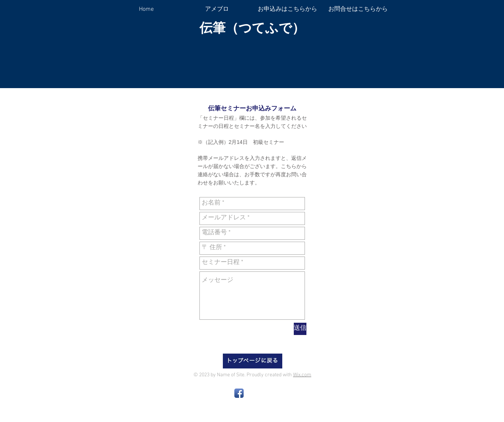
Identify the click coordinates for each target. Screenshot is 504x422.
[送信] (300, 329)
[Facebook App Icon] (239, 393)
